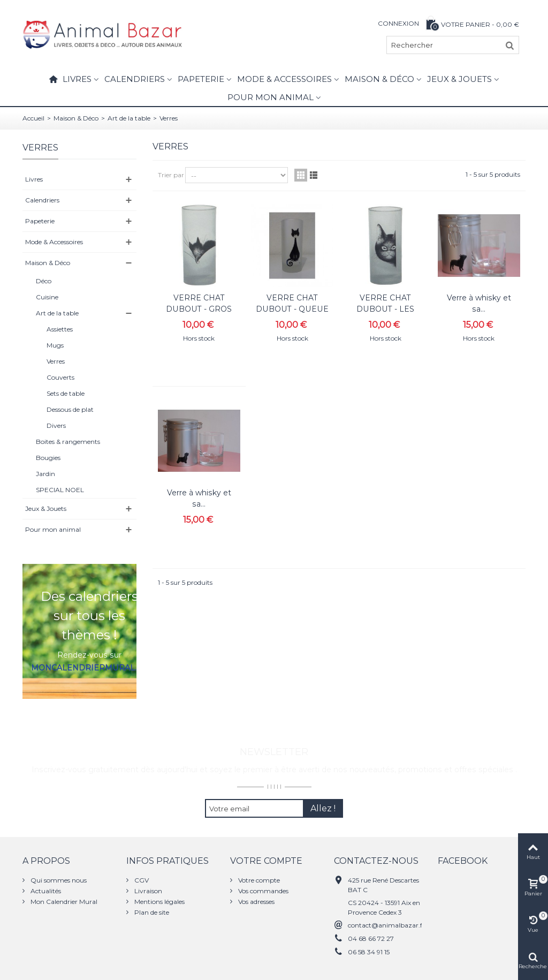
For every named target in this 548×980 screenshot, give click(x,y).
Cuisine (47, 297)
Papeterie (201, 79)
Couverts (60, 377)
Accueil (33, 118)
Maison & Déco (379, 79)
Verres (56, 361)
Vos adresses (256, 902)
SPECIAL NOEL (60, 490)
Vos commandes (262, 891)
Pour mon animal (271, 97)
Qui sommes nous (58, 880)
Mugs (55, 345)
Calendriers (135, 79)
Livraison (147, 891)
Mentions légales (159, 902)
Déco (44, 281)
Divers (56, 425)
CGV (141, 880)
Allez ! (323, 808)
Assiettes (60, 329)
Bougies (48, 458)
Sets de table (66, 393)
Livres (77, 79)
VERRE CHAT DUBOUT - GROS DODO (199, 309)
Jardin (45, 474)
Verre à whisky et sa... (479, 303)
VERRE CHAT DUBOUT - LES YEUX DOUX (385, 309)
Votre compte (258, 880)
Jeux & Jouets (459, 79)
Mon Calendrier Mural (63, 902)
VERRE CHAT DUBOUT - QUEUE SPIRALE (292, 309)
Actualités (45, 891)
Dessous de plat (70, 409)
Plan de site (151, 912)
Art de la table (129, 118)
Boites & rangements (68, 442)
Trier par (171, 175)
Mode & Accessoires (284, 79)
